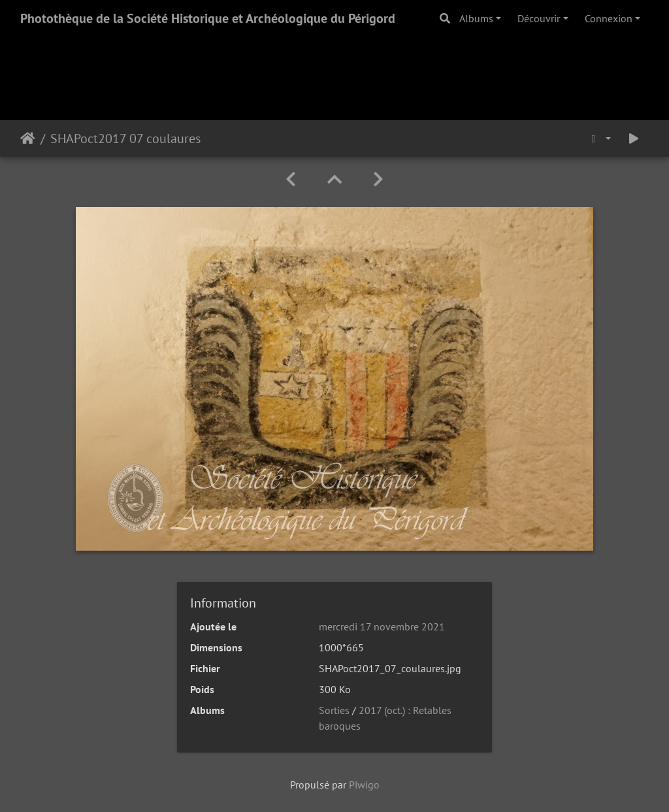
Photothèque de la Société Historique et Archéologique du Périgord (208, 18)
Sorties (334, 710)
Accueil (28, 138)
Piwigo (364, 785)
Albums (476, 18)
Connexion (609, 18)
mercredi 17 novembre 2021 (382, 626)
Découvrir (539, 18)
